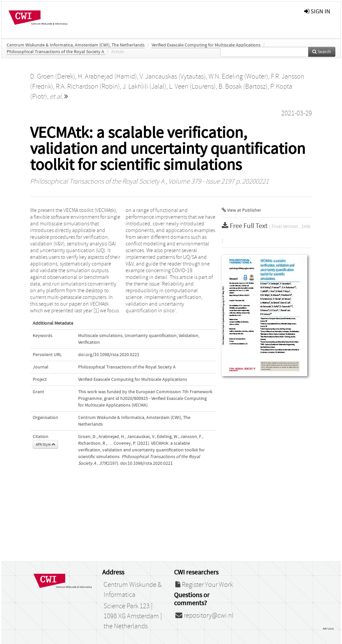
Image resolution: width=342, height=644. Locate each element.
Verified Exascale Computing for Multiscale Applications (206, 45)
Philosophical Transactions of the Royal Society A (56, 52)
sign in (317, 12)
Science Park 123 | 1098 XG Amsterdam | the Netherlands (133, 616)
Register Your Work (204, 585)
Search (322, 52)
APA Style (45, 444)
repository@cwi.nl (204, 616)
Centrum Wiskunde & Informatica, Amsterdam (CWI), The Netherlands (76, 45)
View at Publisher (241, 210)
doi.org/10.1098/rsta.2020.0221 (109, 355)
